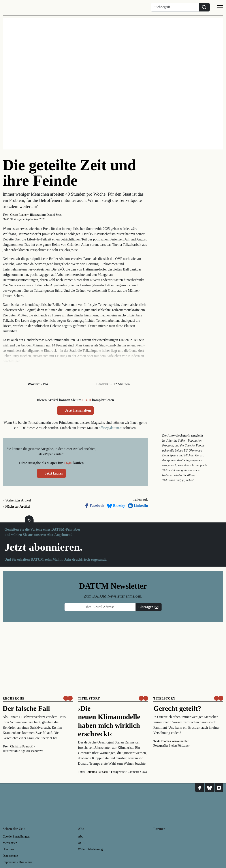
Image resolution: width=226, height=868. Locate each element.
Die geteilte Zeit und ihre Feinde (69, 173)
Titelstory (89, 699)
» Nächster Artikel (16, 506)
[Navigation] (220, 8)
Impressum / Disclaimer (18, 862)
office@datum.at (110, 428)
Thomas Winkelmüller (175, 741)
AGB (81, 843)
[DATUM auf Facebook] (200, 788)
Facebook (94, 506)
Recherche (14, 699)
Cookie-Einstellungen (16, 837)
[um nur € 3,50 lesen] (68, 698)
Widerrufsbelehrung (90, 849)
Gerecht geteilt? (177, 708)
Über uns (8, 849)
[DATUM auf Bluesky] (209, 788)
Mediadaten (10, 843)
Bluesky (116, 506)
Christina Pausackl (22, 746)
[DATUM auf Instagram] (219, 788)
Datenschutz (10, 856)
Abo (81, 837)
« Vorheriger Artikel (17, 500)
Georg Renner (19, 215)
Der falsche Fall (26, 708)
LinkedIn (138, 506)
